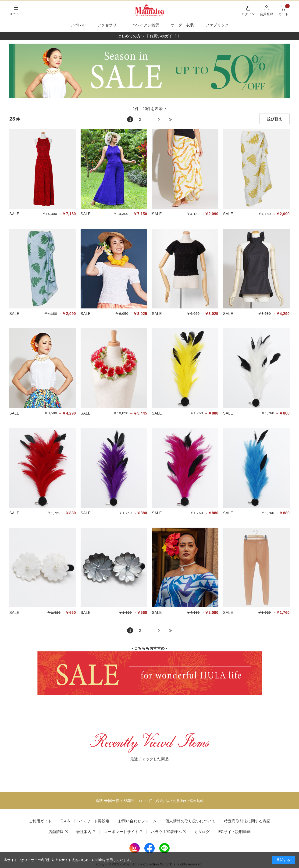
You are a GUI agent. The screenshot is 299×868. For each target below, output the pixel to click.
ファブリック (217, 25)
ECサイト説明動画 (234, 832)
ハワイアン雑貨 (146, 25)
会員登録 (267, 14)
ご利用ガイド (40, 821)
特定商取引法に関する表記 (247, 821)
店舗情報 (56, 832)
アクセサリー (109, 25)
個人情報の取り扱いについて (190, 821)
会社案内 (84, 832)
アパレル (78, 25)
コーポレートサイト (121, 832)
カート (284, 10)
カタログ (202, 832)
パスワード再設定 (94, 821)
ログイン (248, 14)
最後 (170, 119)
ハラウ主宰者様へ (166, 832)
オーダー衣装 (182, 25)
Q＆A (65, 821)
